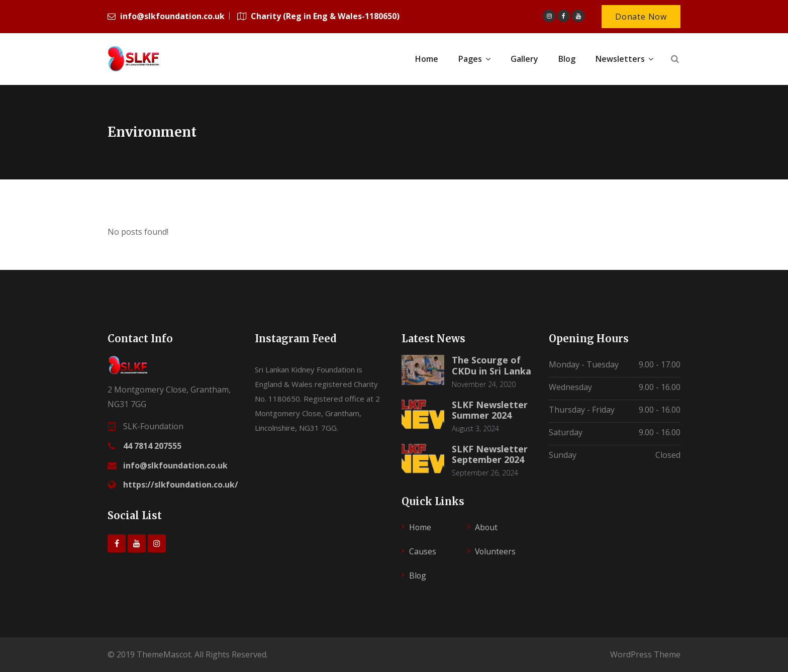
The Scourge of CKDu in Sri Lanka (491, 365)
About (486, 527)
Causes (423, 551)
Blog (418, 575)
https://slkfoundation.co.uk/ (181, 485)
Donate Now (641, 17)
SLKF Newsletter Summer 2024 (490, 410)
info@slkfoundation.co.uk (175, 465)
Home (420, 527)
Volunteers (496, 551)
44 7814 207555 (152, 446)
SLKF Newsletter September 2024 (490, 454)
